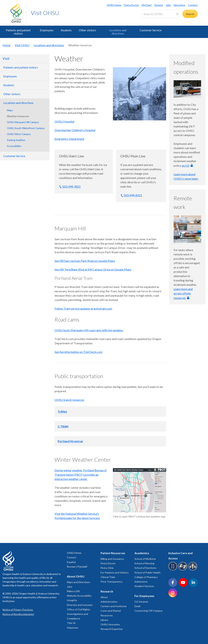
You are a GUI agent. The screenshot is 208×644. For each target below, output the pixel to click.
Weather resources (18, 116)
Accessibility (14, 146)
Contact (193, 5)
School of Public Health (147, 573)
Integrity (72, 600)
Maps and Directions (78, 582)
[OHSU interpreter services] (193, 570)
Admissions (141, 582)
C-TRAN (63, 426)
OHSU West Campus (19, 134)
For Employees (144, 596)
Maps (10, 110)
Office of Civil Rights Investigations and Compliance (79, 614)
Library (104, 620)
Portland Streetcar (70, 441)
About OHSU (76, 576)
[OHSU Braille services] (173, 570)
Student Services (144, 586)
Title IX (71, 623)
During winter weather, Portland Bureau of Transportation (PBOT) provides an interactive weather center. (81, 475)
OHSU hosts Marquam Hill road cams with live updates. (89, 330)
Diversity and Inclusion (80, 605)
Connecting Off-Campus (148, 611)
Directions (179, 5)
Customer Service (150, 30)
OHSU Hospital (64, 121)
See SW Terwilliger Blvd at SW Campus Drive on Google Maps (93, 269)
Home (6, 45)
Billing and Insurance (112, 559)
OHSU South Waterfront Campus (26, 128)
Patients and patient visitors (18, 32)
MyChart (147, 5)
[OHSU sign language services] (183, 570)
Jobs (168, 5)
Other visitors (87, 30)
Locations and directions (118, 32)
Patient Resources (113, 553)
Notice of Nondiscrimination (18, 614)
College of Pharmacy (146, 577)
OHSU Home (114, 5)
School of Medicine (145, 559)
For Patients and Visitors (115, 573)
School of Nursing (144, 563)
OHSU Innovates (110, 624)
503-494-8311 (133, 195)
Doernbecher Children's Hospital (75, 130)
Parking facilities (16, 140)
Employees (47, 30)
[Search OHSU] (160, 14)
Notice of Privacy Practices (18, 610)
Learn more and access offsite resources (183, 293)
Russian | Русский (77, 567)
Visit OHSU (45, 13)
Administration (109, 602)
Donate (159, 5)
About (104, 597)
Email (137, 606)
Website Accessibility (79, 596)
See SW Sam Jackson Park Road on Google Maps (85, 261)
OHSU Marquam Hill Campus (23, 122)
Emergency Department (69, 139)
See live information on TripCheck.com (78, 352)
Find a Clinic (107, 568)
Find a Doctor (131, 5)
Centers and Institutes (114, 606)
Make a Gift (73, 591)
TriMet (62, 411)
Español (71, 562)
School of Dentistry (145, 568)
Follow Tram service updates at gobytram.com (83, 308)
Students (66, 30)
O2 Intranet (141, 602)
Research (107, 591)
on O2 (186, 165)
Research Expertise (112, 629)
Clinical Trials (108, 577)
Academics (142, 553)
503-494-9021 (71, 186)
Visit (6, 59)
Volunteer (73, 628)
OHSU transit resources (69, 400)
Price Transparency (112, 582)
